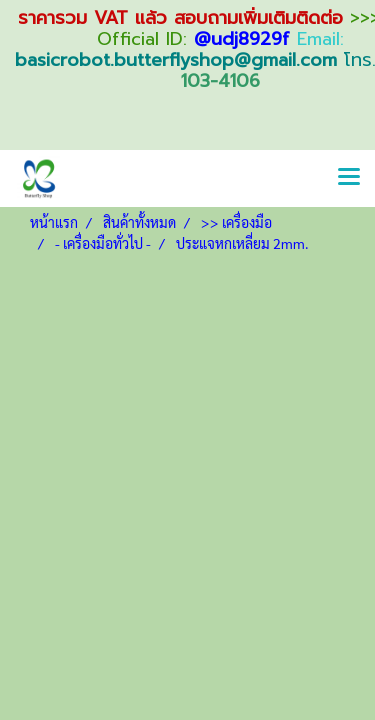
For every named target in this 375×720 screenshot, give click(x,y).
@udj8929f (242, 39)
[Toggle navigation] (349, 178)
